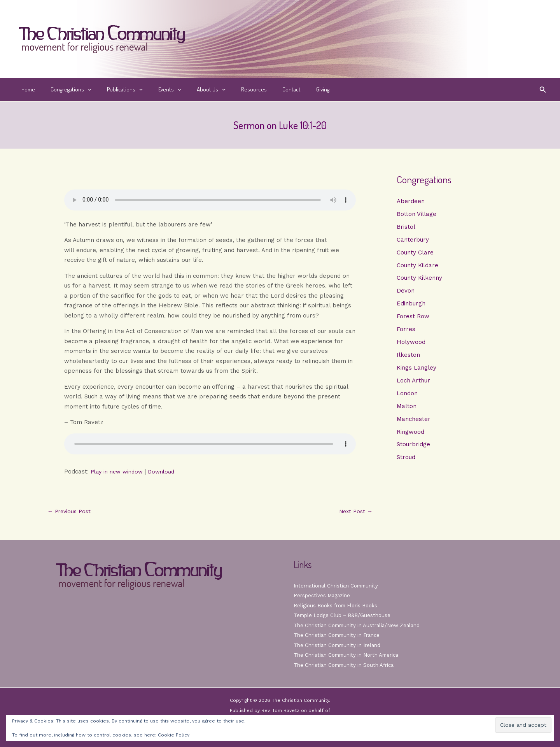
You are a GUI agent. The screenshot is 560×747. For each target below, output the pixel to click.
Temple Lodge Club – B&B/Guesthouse (345, 615)
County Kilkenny (419, 280)
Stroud (406, 464)
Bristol (406, 227)
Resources (233, 89)
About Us (194, 89)
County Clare (415, 254)
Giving (294, 89)
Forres (406, 332)
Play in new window (119, 472)
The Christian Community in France (339, 635)
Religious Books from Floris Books (339, 605)
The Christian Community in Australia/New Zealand (360, 625)
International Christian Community (338, 586)
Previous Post (71, 511)
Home (26, 89)
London (407, 398)
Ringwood (410, 437)
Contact (266, 89)
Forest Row (413, 319)
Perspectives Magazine (323, 595)
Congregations (65, 89)
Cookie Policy (174, 735)
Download (167, 472)
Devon (406, 293)
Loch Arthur (413, 385)
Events (156, 89)
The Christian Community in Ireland (339, 645)
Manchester (414, 424)
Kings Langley (416, 372)
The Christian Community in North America (349, 655)
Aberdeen (411, 201)
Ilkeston (408, 359)
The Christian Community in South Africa (347, 665)
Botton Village (416, 214)
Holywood (411, 345)
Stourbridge (413, 451)
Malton (407, 411)
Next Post (354, 511)
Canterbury (413, 240)
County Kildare (417, 267)
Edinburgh (411, 306)
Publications (115, 89)
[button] (82, 89)
